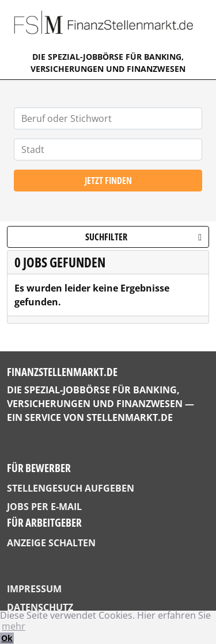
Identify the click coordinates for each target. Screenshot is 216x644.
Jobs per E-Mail (44, 507)
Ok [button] (7, 638)
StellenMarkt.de (130, 417)
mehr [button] (14, 626)
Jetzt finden (108, 181)
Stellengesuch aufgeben (71, 488)
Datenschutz (40, 607)
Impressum (34, 589)
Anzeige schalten (51, 543)
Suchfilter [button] (143, 237)
